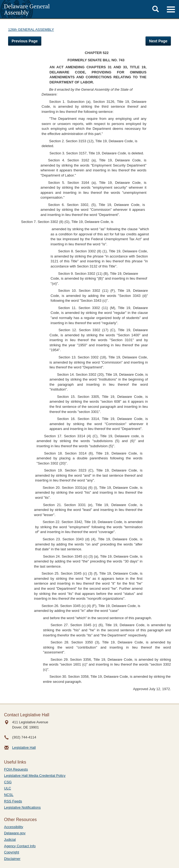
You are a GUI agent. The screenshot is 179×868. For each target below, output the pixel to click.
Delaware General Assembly (27, 9)
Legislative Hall (24, 747)
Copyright (12, 852)
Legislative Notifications (22, 807)
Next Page (158, 41)
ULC (8, 788)
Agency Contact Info (20, 846)
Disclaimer (12, 859)
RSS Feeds (13, 801)
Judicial (10, 840)
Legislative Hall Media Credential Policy (35, 776)
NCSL (9, 795)
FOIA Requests (16, 769)
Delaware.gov (15, 833)
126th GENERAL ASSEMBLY (31, 30)
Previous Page (25, 41)
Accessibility (14, 827)
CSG (8, 782)
